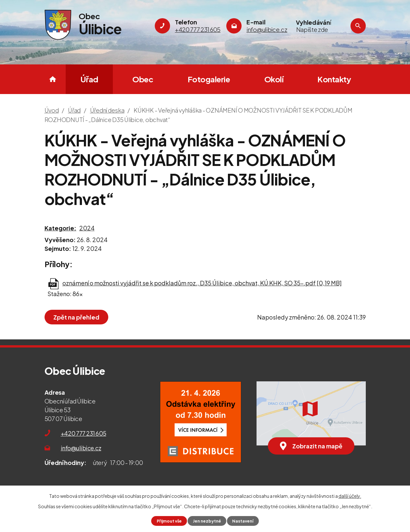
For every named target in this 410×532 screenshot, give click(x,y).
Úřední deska (107, 110)
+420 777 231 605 (84, 433)
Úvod (53, 79)
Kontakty (334, 79)
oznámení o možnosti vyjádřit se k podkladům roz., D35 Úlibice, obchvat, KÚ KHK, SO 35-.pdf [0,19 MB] (202, 283)
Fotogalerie (209, 79)
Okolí (274, 79)
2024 (87, 228)
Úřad (89, 79)
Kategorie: (60, 228)
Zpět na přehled (76, 317)
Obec (143, 79)
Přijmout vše (169, 521)
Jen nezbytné (207, 521)
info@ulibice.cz (81, 448)
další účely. (350, 496)
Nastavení (243, 521)
